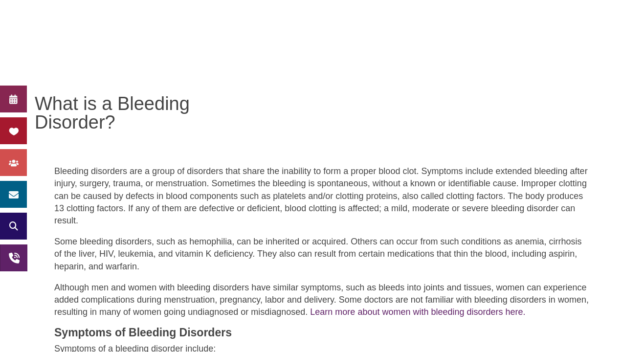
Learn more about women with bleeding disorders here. (416, 312)
